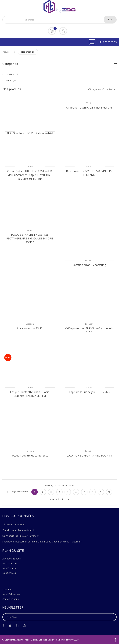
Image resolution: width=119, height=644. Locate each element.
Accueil (6, 52)
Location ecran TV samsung (89, 265)
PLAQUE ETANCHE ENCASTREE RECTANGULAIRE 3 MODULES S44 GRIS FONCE (30, 239)
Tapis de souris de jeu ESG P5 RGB (89, 392)
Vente (89, 103)
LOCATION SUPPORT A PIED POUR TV (89, 456)
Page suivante (60, 499)
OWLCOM (75, 640)
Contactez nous (11, 599)
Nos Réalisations (11, 594)
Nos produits (28, 52)
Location (89, 260)
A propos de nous (12, 559)
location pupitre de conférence (30, 456)
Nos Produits (9, 568)
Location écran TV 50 (30, 328)
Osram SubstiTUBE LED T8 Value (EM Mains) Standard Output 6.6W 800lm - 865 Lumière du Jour (30, 175)
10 (109, 492)
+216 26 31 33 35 (108, 42)
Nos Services (9, 573)
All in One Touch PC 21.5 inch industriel (30, 133)
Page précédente (18, 492)
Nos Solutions (10, 563)
